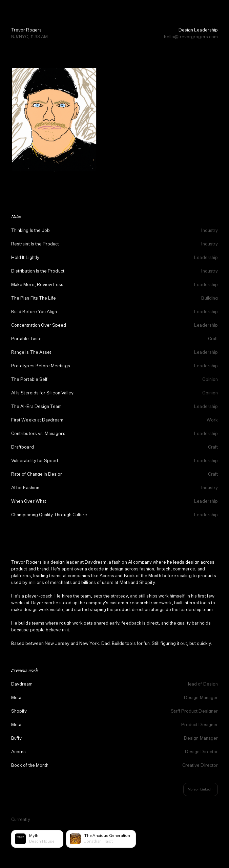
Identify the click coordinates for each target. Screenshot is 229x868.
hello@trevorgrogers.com (191, 37)
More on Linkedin (201, 789)
